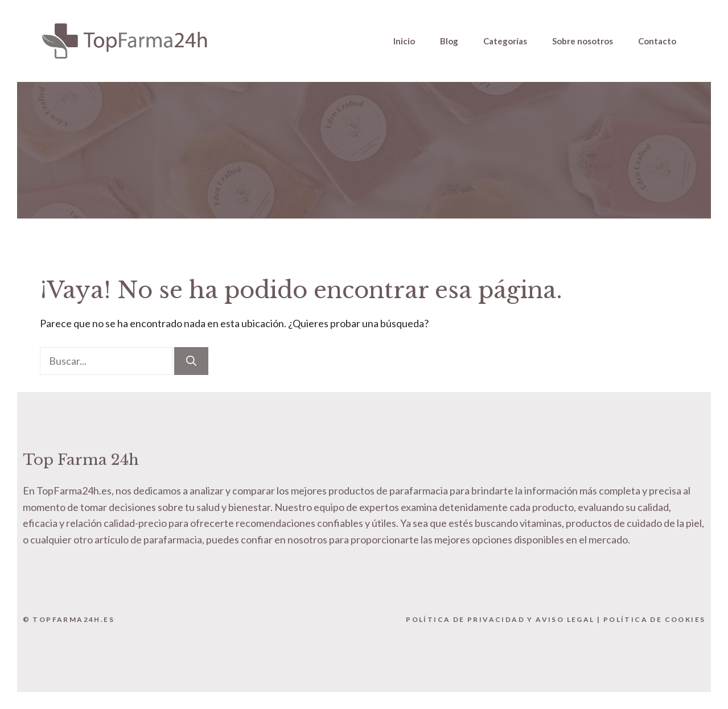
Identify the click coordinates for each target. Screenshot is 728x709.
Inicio (404, 41)
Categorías (505, 41)
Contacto (657, 41)
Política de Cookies (655, 619)
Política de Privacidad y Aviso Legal (500, 619)
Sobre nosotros (583, 41)
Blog (449, 41)
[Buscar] (191, 361)
